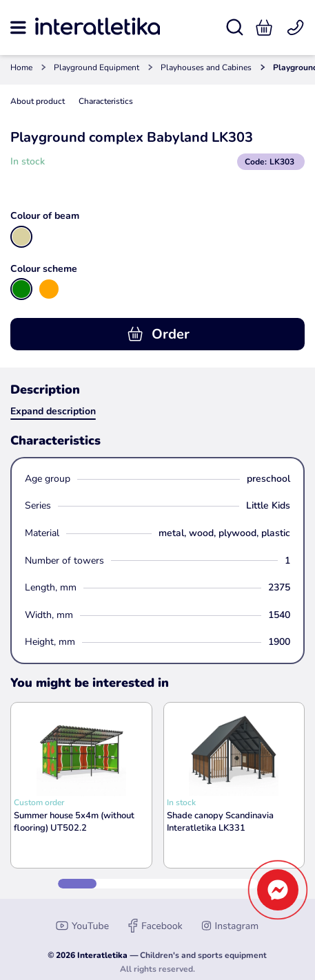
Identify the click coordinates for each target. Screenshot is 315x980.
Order (158, 334)
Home (21, 67)
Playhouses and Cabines (206, 67)
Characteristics (106, 101)
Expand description (53, 411)
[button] (264, 28)
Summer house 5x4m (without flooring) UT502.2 (74, 822)
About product (38, 101)
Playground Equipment (96, 67)
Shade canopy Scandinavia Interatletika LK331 (220, 822)
